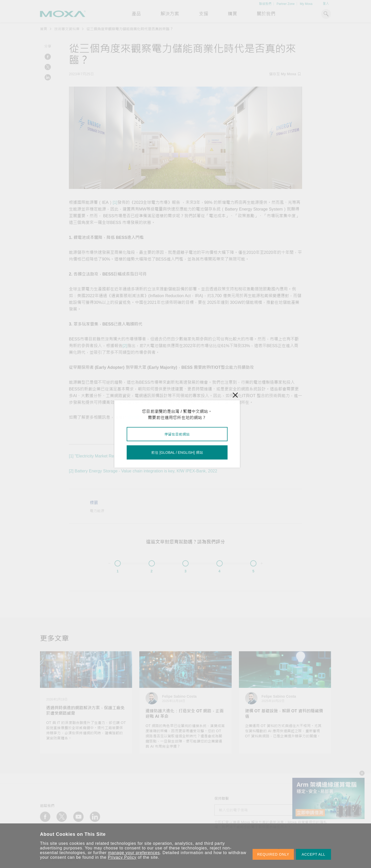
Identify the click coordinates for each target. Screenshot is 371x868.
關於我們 (266, 14)
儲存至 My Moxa (285, 74)
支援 (204, 14)
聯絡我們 (265, 4)
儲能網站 (135, 417)
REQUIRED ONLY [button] (273, 854)
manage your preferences (134, 853)
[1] (115, 202)
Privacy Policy (122, 857)
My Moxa (306, 4)
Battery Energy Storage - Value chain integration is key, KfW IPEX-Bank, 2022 (146, 471)
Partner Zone (286, 4)
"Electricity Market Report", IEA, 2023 (109, 456)
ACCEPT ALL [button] (313, 854)
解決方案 (170, 14)
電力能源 (97, 511)
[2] (125, 346)
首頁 (44, 29)
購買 (232, 14)
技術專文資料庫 (67, 29)
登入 (326, 4)
